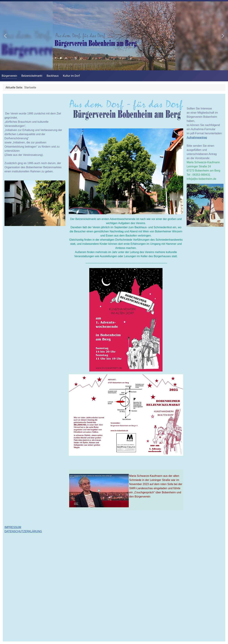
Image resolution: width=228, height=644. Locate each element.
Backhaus (53, 76)
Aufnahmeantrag (197, 137)
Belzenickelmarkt (32, 76)
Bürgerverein (9, 76)
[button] (5, 36)
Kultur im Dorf (71, 76)
